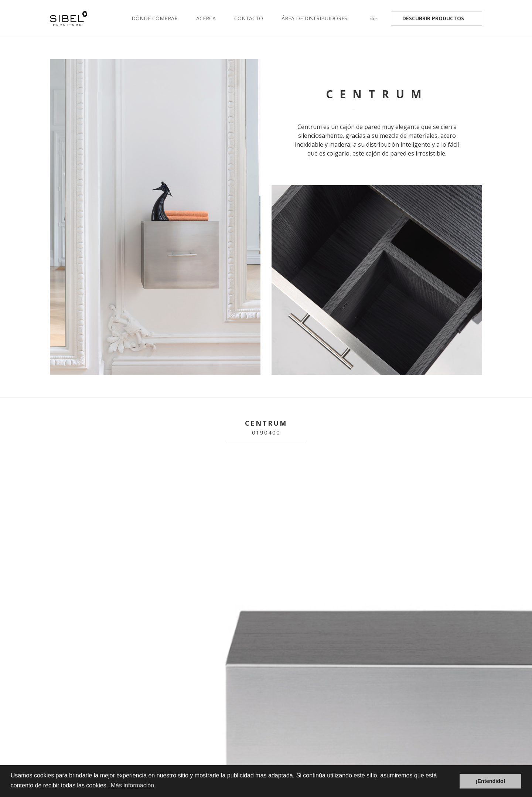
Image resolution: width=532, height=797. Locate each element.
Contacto (249, 18)
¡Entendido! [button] (491, 781)
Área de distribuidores (314, 18)
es (374, 18)
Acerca (206, 18)
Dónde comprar (155, 18)
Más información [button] (132, 785)
